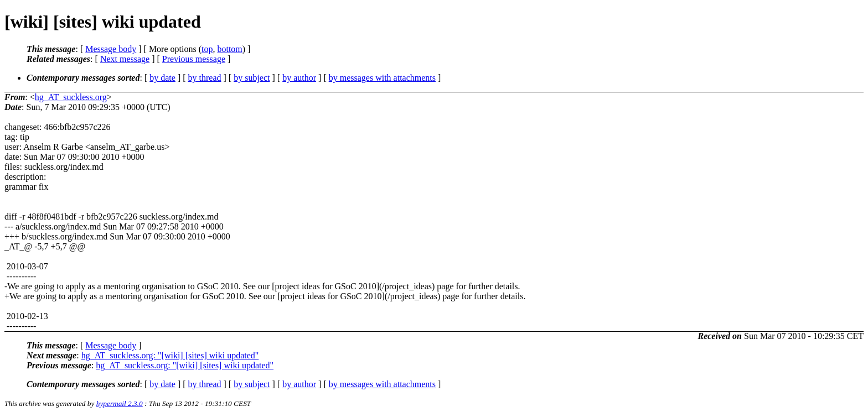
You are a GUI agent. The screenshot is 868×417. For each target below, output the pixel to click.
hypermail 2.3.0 (120, 403)
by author (299, 78)
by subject (252, 78)
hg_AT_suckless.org (71, 97)
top (207, 49)
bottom (229, 49)
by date (162, 78)
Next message (125, 59)
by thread (205, 78)
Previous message (194, 59)
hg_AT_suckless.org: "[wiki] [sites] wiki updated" (170, 355)
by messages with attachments (382, 78)
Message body (111, 49)
